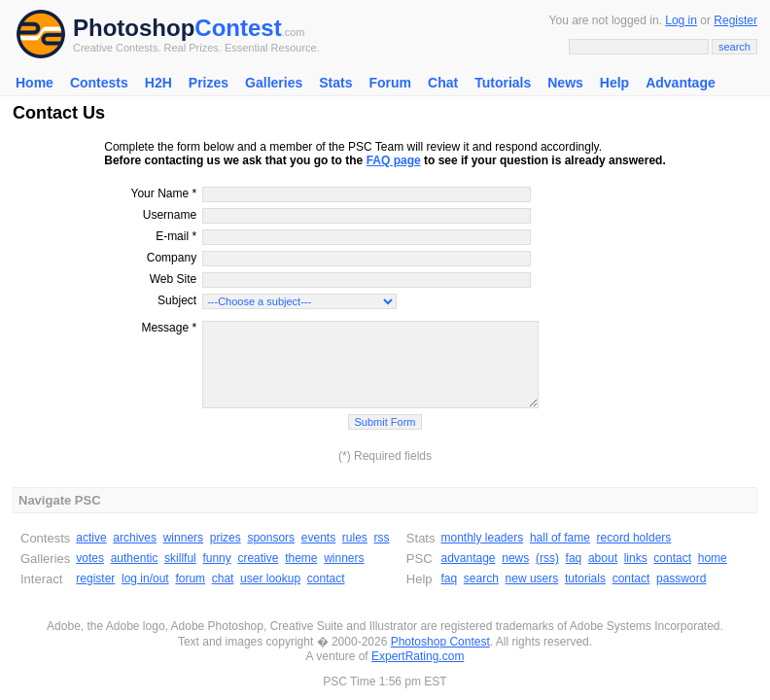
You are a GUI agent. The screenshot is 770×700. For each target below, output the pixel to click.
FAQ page (394, 160)
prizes (226, 538)
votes (90, 558)
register (95, 578)
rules (355, 538)
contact (326, 578)
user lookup (270, 578)
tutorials (585, 578)
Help (614, 83)
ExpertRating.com (418, 656)
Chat (443, 83)
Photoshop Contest (440, 642)
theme (301, 558)
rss (382, 538)
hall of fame (560, 538)
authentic (135, 558)
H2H (158, 83)
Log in (681, 20)
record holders (634, 538)
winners (183, 538)
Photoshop (134, 28)
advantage (468, 558)
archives (135, 538)
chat (223, 578)
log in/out (145, 578)
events (318, 538)
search (481, 578)
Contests (99, 83)
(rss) (547, 558)
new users (532, 578)
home (713, 558)
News (565, 83)
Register (735, 20)
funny (216, 558)
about (603, 558)
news (515, 558)
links (636, 558)
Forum (390, 83)
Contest (238, 28)
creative (258, 558)
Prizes (209, 83)
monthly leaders (482, 538)
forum (190, 578)
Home (35, 83)
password (681, 578)
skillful (180, 558)
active (91, 538)
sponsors (271, 538)
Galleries (274, 83)
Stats (335, 83)
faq (574, 558)
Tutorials (503, 83)
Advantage (681, 83)
